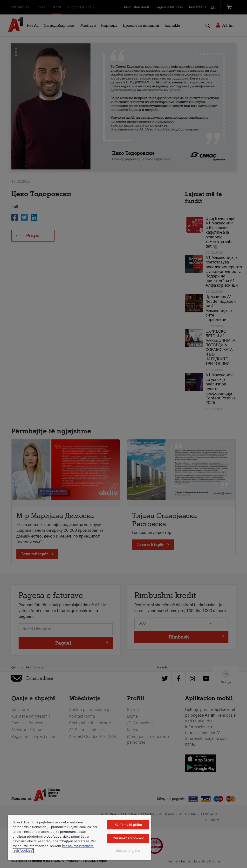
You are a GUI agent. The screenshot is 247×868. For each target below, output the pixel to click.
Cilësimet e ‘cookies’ (128, 838)
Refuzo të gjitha (128, 851)
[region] (79, 838)
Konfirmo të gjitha (128, 825)
